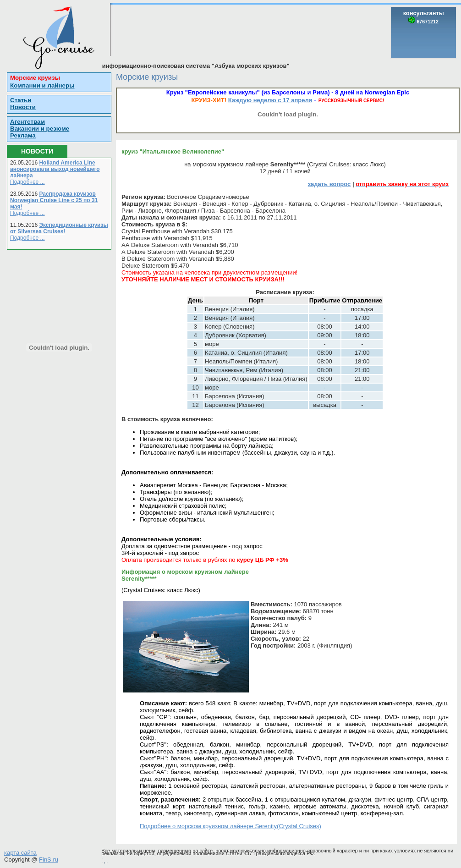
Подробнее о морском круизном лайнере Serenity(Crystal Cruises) (230, 826)
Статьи (21, 100)
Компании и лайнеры (42, 85)
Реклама (23, 135)
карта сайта (20, 853)
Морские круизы (35, 78)
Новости (23, 107)
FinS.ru (49, 860)
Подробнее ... (27, 182)
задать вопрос (329, 184)
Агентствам (27, 122)
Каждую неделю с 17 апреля (270, 100)
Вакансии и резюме (40, 129)
